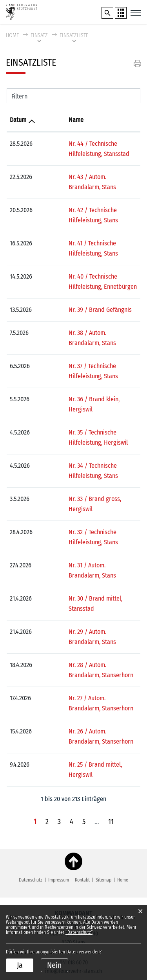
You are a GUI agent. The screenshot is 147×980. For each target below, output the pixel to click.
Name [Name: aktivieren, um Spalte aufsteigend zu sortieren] (49, 120)
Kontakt (82, 799)
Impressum (59, 799)
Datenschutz (31, 799)
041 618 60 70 (74, 881)
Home (12, 35)
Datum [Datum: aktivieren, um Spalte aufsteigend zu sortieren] (18, 120)
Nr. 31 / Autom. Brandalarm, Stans (84, 525)
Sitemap (103, 799)
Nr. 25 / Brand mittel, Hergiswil (81, 693)
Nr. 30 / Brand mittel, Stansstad (82, 548)
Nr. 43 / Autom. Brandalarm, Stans (84, 177)
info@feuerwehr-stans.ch (73, 890)
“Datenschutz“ (79, 932)
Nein (54, 965)
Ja (20, 965)
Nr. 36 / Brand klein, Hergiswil (79, 379)
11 (111, 740)
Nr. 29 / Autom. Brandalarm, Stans (84, 571)
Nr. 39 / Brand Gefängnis (73, 300)
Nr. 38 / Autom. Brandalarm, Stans (84, 323)
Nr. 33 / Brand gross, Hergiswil (80, 468)
